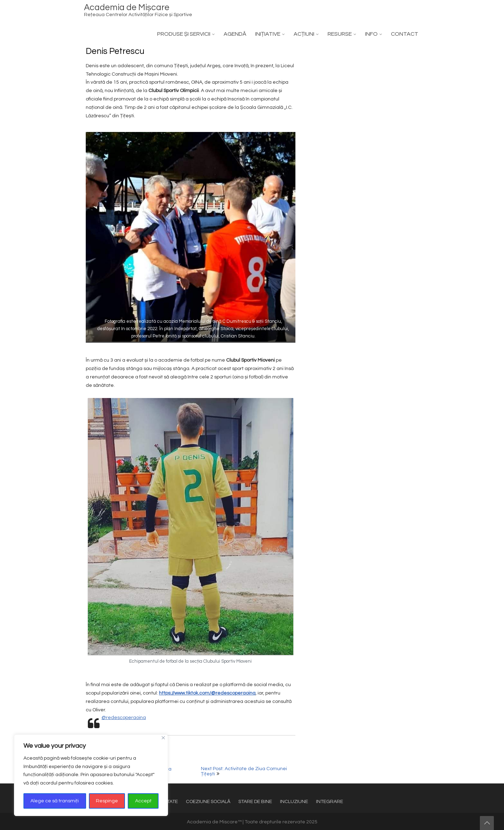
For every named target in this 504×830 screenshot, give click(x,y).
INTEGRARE (330, 802)
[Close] (163, 738)
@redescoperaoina (124, 718)
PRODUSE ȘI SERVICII (184, 34)
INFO (371, 34)
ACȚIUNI (304, 34)
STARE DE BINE (255, 802)
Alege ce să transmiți (55, 801)
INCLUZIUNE (294, 802)
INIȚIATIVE (268, 34)
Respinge (107, 801)
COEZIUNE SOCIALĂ (208, 802)
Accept (143, 801)
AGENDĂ (235, 34)
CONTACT (405, 34)
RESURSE (340, 34)
